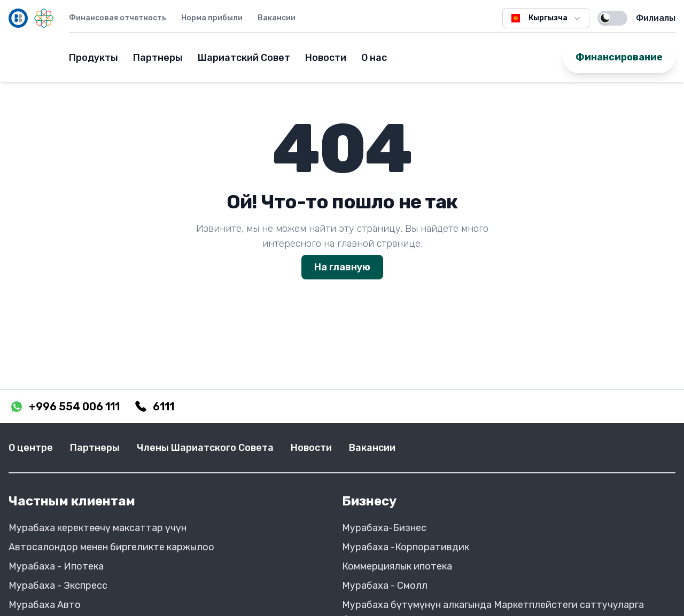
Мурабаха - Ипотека (56, 566)
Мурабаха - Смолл (385, 586)
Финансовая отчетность (118, 18)
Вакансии (277, 18)
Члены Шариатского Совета (205, 448)
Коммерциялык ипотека (397, 566)
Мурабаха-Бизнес (384, 528)
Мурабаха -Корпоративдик (406, 547)
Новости (326, 58)
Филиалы (656, 18)
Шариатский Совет (244, 58)
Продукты (94, 58)
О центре (31, 448)
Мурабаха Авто (45, 605)
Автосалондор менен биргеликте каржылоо (111, 547)
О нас (374, 58)
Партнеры (158, 58)
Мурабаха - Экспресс (58, 586)
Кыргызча (546, 18)
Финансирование (619, 57)
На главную (342, 267)
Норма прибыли (212, 18)
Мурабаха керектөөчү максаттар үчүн (98, 528)
